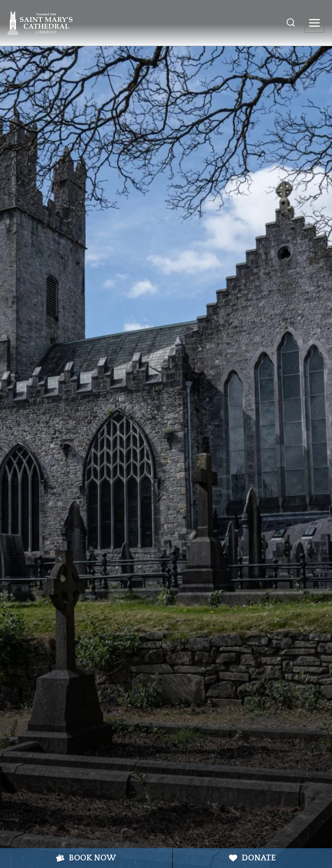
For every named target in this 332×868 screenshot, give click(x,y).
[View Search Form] (291, 23)
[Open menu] (314, 23)
